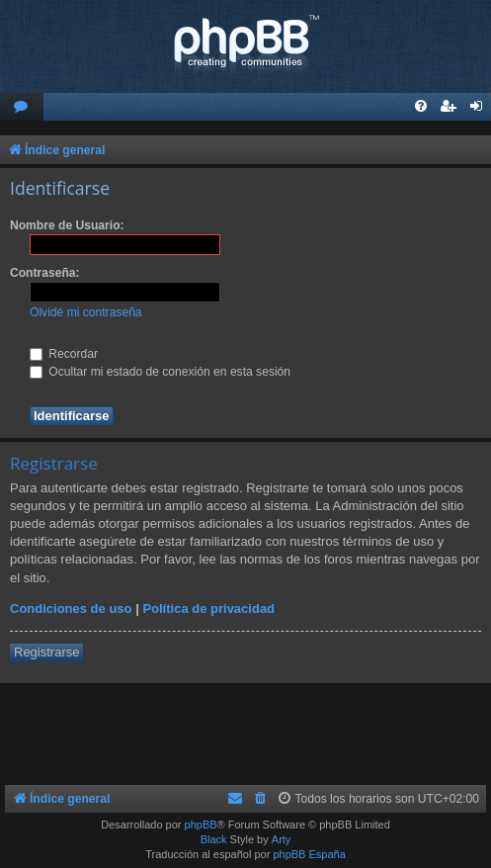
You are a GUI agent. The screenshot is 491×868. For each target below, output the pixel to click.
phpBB (201, 825)
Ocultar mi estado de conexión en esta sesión (160, 372)
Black (214, 839)
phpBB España (309, 854)
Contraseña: (45, 273)
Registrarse (46, 652)
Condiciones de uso (71, 608)
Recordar (64, 354)
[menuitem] (22, 107)
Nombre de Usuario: (67, 225)
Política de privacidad (208, 608)
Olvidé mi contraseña (86, 312)
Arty (282, 839)
